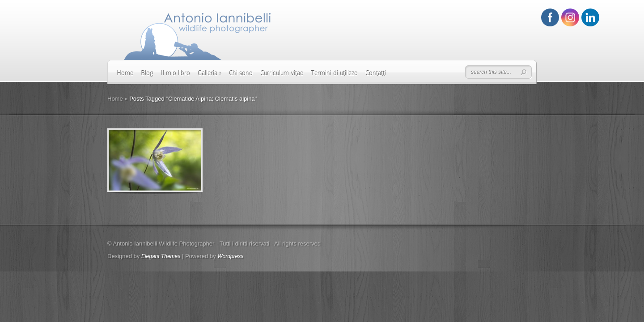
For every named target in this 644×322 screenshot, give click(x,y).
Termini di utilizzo (334, 73)
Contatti (376, 73)
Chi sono (241, 73)
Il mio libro (176, 73)
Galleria (210, 73)
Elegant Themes (161, 256)
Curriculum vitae (282, 73)
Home (125, 73)
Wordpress (230, 256)
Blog (147, 73)
